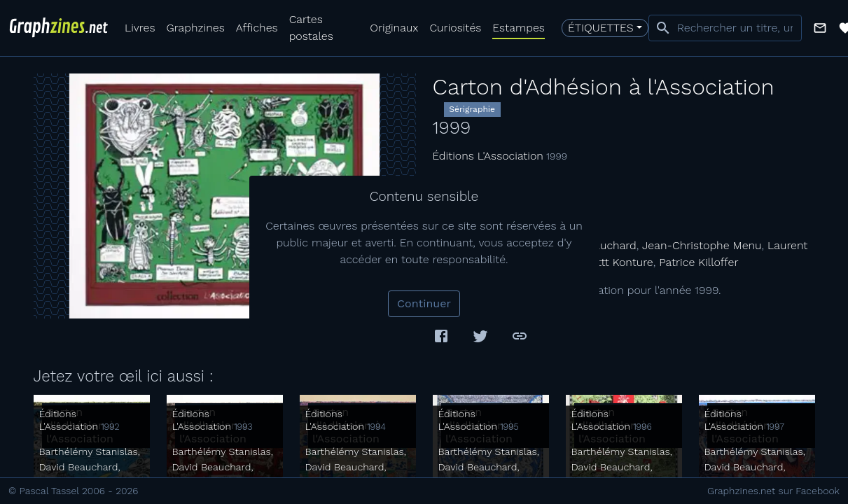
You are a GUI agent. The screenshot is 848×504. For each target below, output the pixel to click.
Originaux (394, 28)
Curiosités (455, 28)
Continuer (424, 303)
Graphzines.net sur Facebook (773, 491)
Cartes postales (311, 28)
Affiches (257, 28)
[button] (820, 28)
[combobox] (725, 28)
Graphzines (195, 28)
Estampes (519, 28)
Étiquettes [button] (601, 28)
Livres (140, 28)
